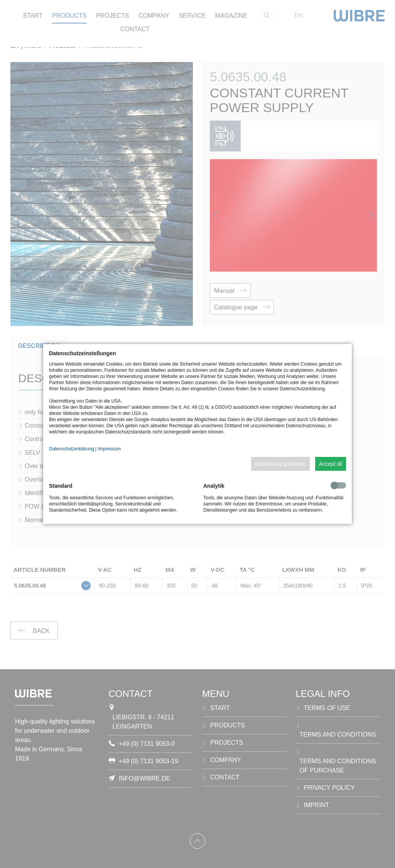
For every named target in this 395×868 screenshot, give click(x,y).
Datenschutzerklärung (72, 449)
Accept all (331, 464)
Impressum (109, 449)
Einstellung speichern (280, 464)
